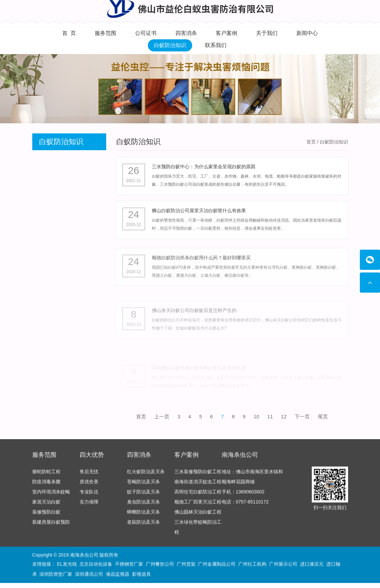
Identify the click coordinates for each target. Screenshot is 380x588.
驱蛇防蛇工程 (46, 474)
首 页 (69, 33)
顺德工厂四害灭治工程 (198, 505)
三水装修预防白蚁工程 (198, 474)
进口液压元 (312, 565)
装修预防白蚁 (46, 515)
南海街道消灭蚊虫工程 (198, 485)
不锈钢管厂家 (129, 565)
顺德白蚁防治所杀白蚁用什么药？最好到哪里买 (201, 265)
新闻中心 (307, 33)
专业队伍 (89, 495)
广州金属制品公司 (217, 565)
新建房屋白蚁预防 (51, 525)
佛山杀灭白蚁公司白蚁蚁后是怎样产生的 (194, 323)
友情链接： (44, 565)
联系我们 (216, 45)
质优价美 (89, 485)
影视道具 (141, 575)
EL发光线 (67, 565)
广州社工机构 (252, 565)
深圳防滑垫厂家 (56, 575)
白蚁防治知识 (170, 45)
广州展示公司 (283, 565)
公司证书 (146, 33)
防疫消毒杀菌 (46, 485)
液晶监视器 (118, 575)
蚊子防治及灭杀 (143, 495)
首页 (311, 142)
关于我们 (267, 33)
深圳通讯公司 (89, 575)
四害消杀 (186, 33)
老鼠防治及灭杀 (143, 525)
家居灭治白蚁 (46, 505)
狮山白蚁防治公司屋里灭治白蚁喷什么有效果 (199, 214)
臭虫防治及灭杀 (143, 505)
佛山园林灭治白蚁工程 (198, 515)
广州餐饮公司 (160, 565)
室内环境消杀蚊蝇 (51, 495)
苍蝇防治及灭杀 (143, 485)
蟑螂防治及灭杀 (143, 515)
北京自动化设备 (96, 565)
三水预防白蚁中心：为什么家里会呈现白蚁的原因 (204, 168)
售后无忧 (89, 474)
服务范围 (105, 33)
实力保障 (89, 505)
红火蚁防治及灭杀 (146, 474)
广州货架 (186, 565)
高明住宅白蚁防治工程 (198, 495)
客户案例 (226, 33)
